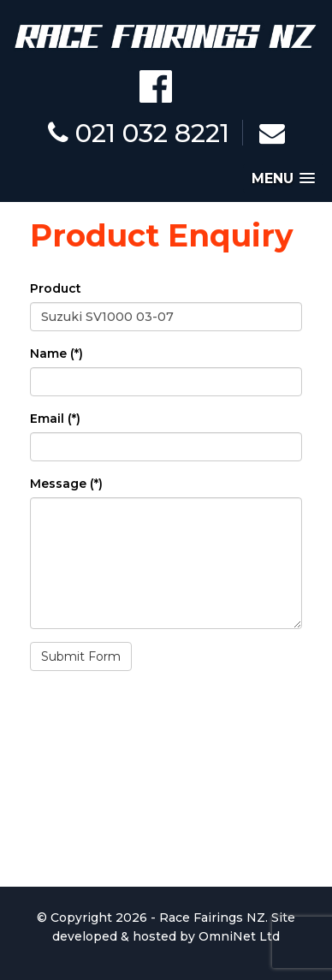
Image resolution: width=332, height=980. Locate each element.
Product (56, 288)
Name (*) (56, 353)
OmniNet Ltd (239, 936)
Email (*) (55, 419)
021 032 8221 (139, 133)
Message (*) (66, 484)
